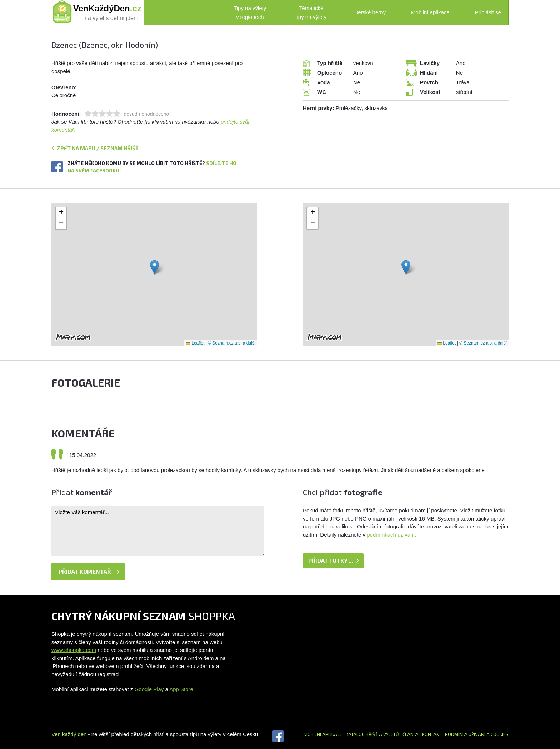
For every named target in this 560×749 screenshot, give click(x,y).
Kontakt (432, 734)
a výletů (388, 734)
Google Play (149, 689)
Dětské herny (365, 12)
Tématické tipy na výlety (304, 12)
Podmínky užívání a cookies (477, 734)
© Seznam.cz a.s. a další (232, 343)
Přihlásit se (483, 12)
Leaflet (195, 343)
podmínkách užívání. (391, 535)
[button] (154, 267)
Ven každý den (69, 734)
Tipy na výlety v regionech (244, 12)
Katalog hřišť (362, 734)
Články (411, 734)
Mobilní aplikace (425, 12)
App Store (181, 689)
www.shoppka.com (74, 650)
